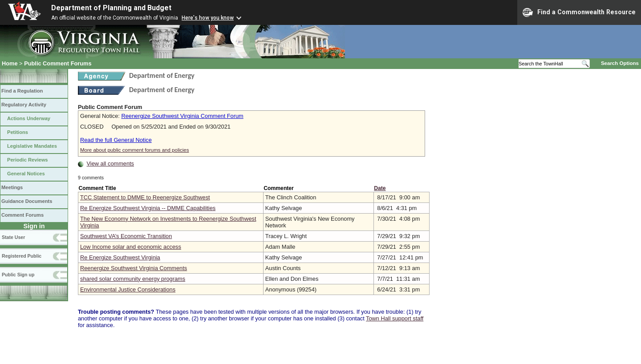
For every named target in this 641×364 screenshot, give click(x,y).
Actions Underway (29, 118)
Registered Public (22, 256)
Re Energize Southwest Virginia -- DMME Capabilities (148, 208)
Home (10, 63)
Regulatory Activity (24, 105)
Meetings (12, 187)
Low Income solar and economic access (131, 247)
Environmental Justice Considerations (128, 289)
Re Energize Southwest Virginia (120, 257)
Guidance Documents (27, 201)
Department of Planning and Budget (111, 8)
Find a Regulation (22, 91)
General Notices (26, 174)
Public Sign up (18, 275)
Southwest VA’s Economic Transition (126, 236)
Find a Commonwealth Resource (579, 12)
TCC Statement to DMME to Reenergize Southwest (145, 197)
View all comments (110, 164)
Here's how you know (208, 18)
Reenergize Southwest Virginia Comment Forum (182, 116)
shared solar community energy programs (133, 279)
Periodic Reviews (28, 160)
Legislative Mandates (32, 146)
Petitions (18, 132)
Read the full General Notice (116, 140)
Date (380, 188)
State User (13, 237)
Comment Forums (22, 215)
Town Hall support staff (395, 318)
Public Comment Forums (58, 63)
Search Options (620, 63)
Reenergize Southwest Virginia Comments (134, 268)
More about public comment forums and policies (135, 150)
